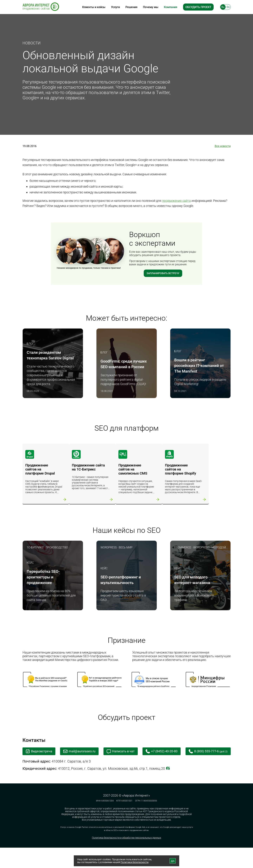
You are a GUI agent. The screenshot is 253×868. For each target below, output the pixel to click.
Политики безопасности (134, 862)
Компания (171, 7)
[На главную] (41, 7)
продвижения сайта (176, 201)
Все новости (223, 146)
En (228, 7)
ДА (173, 861)
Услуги (115, 7)
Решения (131, 7)
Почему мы (151, 7)
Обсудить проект (198, 7)
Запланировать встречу (163, 274)
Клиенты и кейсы (94, 7)
